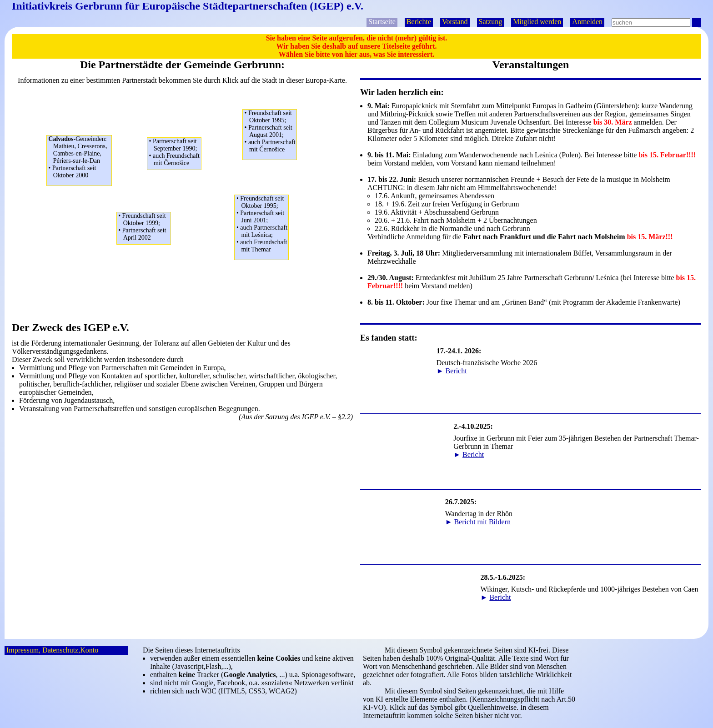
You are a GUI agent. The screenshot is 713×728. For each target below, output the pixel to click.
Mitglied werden (537, 22)
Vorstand (455, 22)
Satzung (491, 22)
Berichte (419, 22)
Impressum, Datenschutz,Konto (52, 650)
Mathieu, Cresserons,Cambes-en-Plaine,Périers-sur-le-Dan (80, 157)
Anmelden (587, 22)
